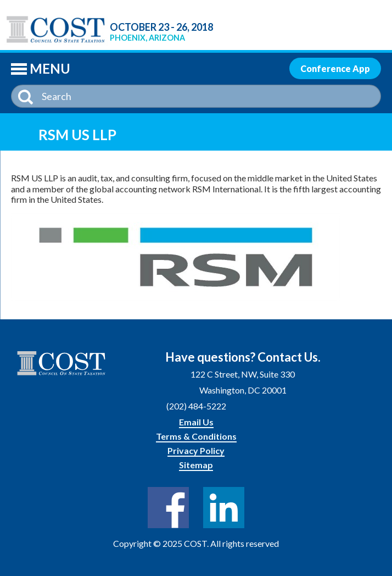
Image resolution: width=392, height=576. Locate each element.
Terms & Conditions (196, 436)
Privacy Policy (196, 450)
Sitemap (196, 465)
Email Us (196, 422)
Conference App (335, 68)
